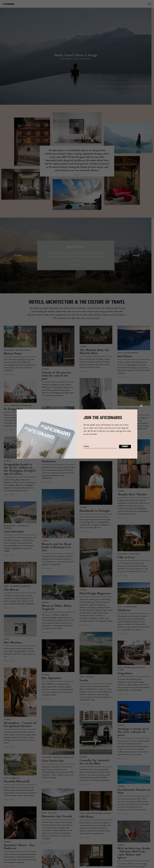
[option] (77, 58)
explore (77, 175)
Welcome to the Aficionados (77, 60)
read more (9, 376)
